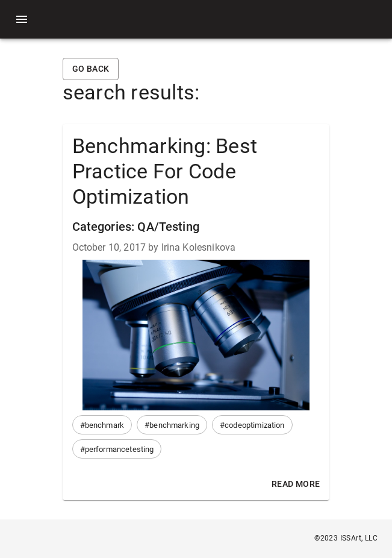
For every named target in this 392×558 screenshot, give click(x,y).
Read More (296, 484)
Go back (91, 69)
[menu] (22, 19)
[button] (102, 425)
